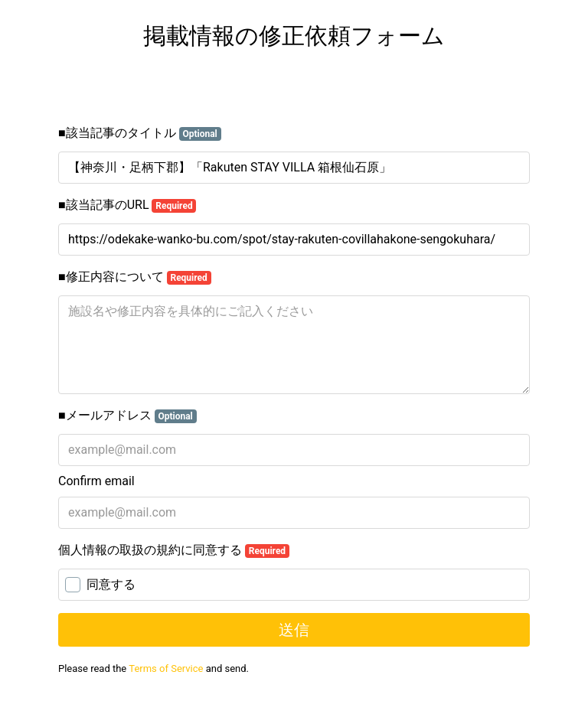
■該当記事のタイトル (140, 133)
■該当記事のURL (127, 205)
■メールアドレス (127, 416)
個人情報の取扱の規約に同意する (174, 550)
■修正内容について (135, 277)
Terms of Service (166, 668)
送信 (294, 630)
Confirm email (96, 481)
